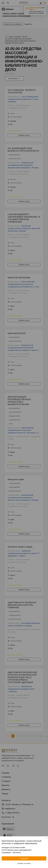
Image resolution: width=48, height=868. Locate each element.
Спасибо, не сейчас (24, 863)
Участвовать (24, 858)
